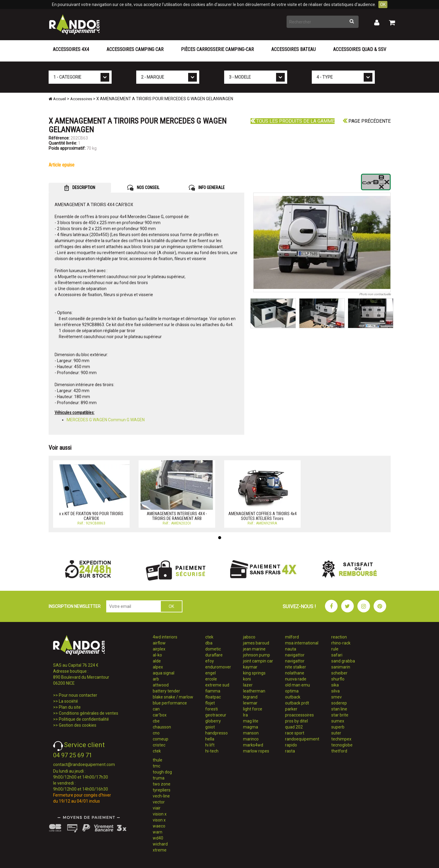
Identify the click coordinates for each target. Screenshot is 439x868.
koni (247, 679)
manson (251, 733)
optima (292, 691)
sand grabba (343, 661)
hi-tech (212, 751)
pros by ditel (296, 721)
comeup (161, 739)
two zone (162, 784)
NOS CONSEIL (143, 188)
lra (245, 715)
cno (156, 733)
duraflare (214, 655)
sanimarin (341, 667)
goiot (210, 727)
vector (159, 802)
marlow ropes (256, 751)
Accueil (57, 99)
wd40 (158, 838)
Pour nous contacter (78, 695)
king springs (254, 673)
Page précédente (367, 121)
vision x (160, 814)
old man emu (298, 685)
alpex (158, 667)
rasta (290, 751)
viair (157, 808)
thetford (339, 751)
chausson (162, 727)
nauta (291, 649)
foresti (212, 709)
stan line (339, 709)
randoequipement (302, 739)
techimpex (341, 739)
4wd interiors (165, 637)
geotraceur (216, 715)
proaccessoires (299, 715)
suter (336, 733)
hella (210, 739)
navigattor (295, 655)
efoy (210, 661)
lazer (248, 685)
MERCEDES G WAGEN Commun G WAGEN (106, 420)
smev (337, 697)
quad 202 (294, 727)
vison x (159, 820)
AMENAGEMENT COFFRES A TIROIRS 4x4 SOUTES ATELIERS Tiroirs (262, 516)
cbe (156, 721)
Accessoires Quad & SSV (360, 49)
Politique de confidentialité (84, 719)
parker (291, 709)
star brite (340, 715)
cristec (159, 745)
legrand (250, 697)
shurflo (338, 679)
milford (292, 637)
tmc (156, 766)
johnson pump (257, 655)
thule (158, 760)
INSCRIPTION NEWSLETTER (75, 606)
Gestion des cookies (78, 725)
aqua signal (164, 673)
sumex (338, 721)
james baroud (256, 643)
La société (68, 701)
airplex (159, 649)
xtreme (160, 850)
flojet (210, 703)
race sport (295, 733)
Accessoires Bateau (293, 49)
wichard (160, 844)
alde (157, 661)
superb (338, 727)
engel (210, 673)
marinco (251, 739)
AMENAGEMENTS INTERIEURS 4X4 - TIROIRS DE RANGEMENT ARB (177, 516)
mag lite (251, 721)
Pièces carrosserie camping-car (217, 49)
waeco (159, 826)
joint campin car (258, 661)
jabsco (249, 637)
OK (383, 5)
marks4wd (253, 745)
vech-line (161, 796)
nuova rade (296, 679)
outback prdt (297, 703)
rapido (291, 745)
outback (293, 697)
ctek (157, 751)
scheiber (339, 673)
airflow (159, 643)
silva (335, 691)
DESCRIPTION (80, 188)
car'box (160, 715)
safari (337, 655)
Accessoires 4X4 (71, 49)
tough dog (162, 772)
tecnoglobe (342, 745)
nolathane (295, 673)
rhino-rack (341, 643)
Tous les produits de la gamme (293, 121)
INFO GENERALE (207, 188)
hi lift (210, 745)
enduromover (218, 667)
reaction (339, 637)
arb (156, 679)
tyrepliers (162, 790)
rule (335, 649)
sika (335, 685)
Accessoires (81, 99)
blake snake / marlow (173, 697)
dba (209, 643)
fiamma (213, 691)
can (156, 709)
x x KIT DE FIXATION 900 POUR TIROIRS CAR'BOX (91, 516)
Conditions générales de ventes (89, 713)
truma (159, 778)
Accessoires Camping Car (135, 49)
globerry (213, 721)
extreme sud (217, 685)
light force (253, 709)
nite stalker (296, 667)
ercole (211, 679)
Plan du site (70, 707)
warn (158, 832)
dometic (213, 649)
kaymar (250, 667)
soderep (339, 703)
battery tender (166, 691)
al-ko (157, 655)
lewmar (250, 703)
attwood (161, 685)
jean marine (254, 649)
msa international (302, 643)
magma (251, 727)
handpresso (216, 733)
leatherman (254, 691)
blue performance (170, 703)
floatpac (213, 697)
